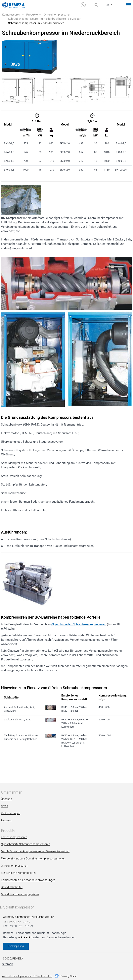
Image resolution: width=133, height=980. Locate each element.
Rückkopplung (16, 946)
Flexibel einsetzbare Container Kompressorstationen (33, 858)
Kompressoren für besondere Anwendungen (28, 880)
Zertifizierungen (11, 813)
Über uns (6, 799)
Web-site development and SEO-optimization (27, 976)
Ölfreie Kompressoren (14, 866)
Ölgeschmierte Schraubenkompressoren (26, 844)
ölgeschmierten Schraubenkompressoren (79, 624)
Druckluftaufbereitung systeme (20, 894)
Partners (6, 820)
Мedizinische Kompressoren (18, 873)
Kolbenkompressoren (14, 837)
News (4, 806)
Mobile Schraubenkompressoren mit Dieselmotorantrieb (35, 851)
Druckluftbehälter (12, 887)
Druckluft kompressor (17, 907)
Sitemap (7, 964)
